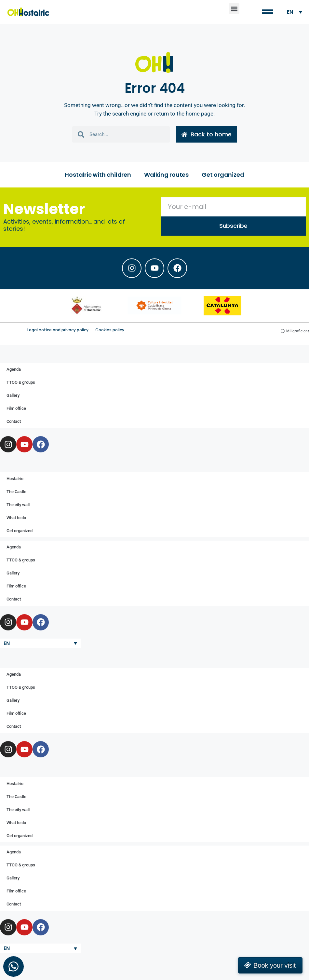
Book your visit (275, 965)
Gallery (13, 395)
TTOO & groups (21, 382)
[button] (234, 9)
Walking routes (166, 175)
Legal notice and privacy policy (58, 330)
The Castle (16, 492)
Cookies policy (110, 330)
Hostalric (15, 479)
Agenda (14, 369)
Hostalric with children (98, 175)
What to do (16, 518)
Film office (16, 408)
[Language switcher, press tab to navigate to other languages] (295, 12)
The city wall (18, 505)
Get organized (223, 175)
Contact (14, 421)
